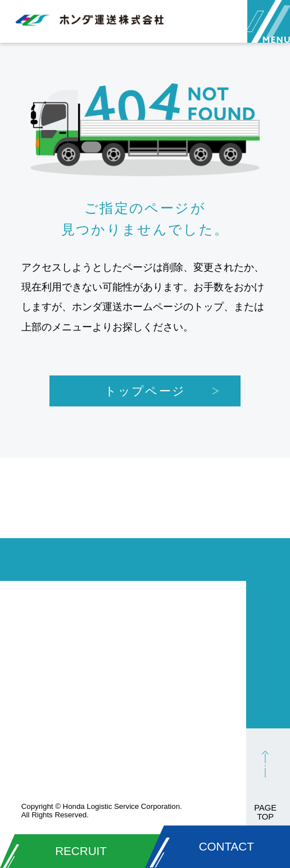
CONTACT (226, 846)
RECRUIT (81, 851)
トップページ (145, 391)
